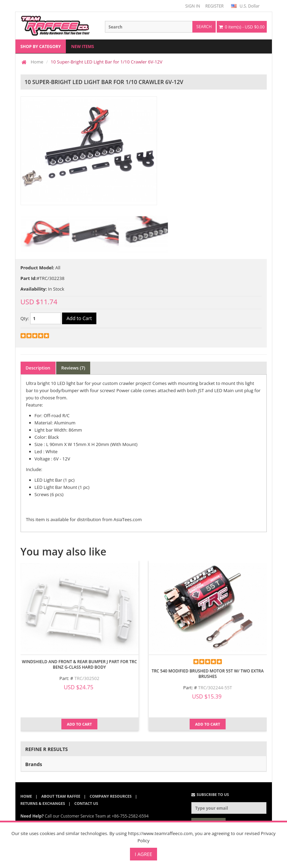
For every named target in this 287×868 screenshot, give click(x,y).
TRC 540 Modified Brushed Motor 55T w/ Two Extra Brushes (208, 674)
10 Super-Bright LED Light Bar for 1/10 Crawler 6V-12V (107, 62)
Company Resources (110, 796)
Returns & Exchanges (43, 803)
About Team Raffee (61, 796)
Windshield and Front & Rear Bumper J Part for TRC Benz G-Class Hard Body (80, 664)
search (204, 27)
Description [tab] (38, 368)
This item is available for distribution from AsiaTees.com (84, 519)
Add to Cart (79, 724)
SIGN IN (193, 6)
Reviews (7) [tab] (73, 368)
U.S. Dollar (245, 6)
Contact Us (86, 803)
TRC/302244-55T (215, 688)
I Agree (143, 854)
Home (37, 62)
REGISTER (214, 6)
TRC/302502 (87, 678)
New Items (82, 46)
